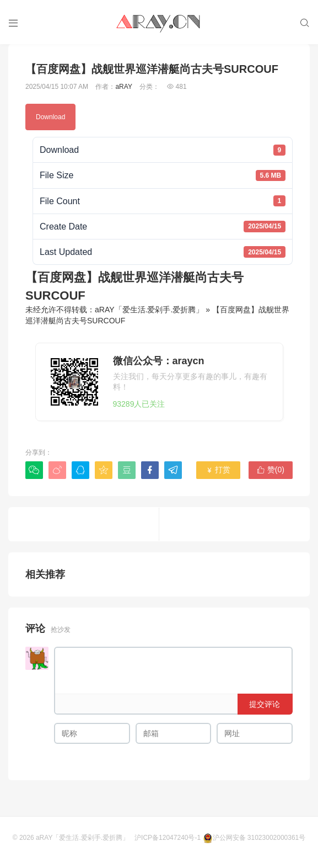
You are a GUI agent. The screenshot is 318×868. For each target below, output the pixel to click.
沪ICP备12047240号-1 (168, 838)
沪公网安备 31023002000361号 (254, 838)
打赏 (218, 470)
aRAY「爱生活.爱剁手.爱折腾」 (149, 310)
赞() (271, 470)
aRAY (123, 87)
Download (50, 117)
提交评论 (265, 704)
